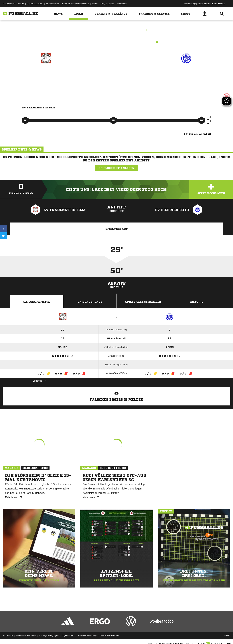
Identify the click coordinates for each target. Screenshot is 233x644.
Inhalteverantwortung (87, 635)
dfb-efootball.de (52, 4)
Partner (95, 4)
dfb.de (21, 4)
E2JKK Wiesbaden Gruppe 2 (116, 30)
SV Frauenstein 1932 (46, 74)
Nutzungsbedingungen (48, 635)
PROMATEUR (9, 4)
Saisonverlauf (90, 302)
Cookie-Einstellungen (109, 635)
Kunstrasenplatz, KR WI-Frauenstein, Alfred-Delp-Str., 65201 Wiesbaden (117, 42)
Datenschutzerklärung (26, 635)
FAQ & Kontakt (108, 4)
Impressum (8, 635)
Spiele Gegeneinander (143, 302)
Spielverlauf (117, 229)
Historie (197, 302)
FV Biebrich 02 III (186, 74)
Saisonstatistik (37, 302)
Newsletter (122, 4)
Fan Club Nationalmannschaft (75, 4)
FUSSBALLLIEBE (35, 4)
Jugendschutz (68, 635)
